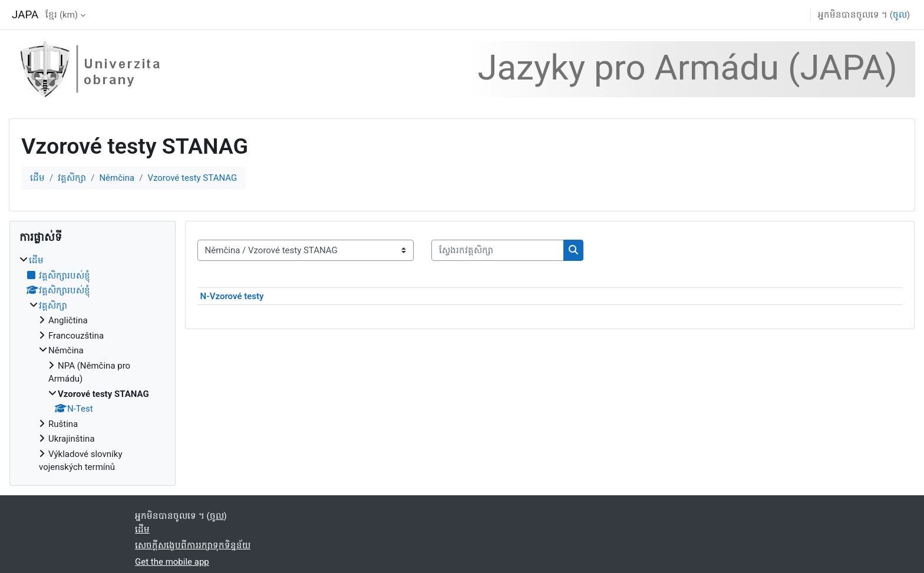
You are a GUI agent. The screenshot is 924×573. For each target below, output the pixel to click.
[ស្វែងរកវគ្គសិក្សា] (498, 251)
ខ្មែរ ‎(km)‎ (62, 15)
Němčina (117, 178)
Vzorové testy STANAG (192, 178)
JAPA (25, 15)
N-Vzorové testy (232, 296)
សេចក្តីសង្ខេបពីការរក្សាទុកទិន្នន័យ (193, 545)
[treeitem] (93, 364)
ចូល (900, 15)
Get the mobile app (172, 562)
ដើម (37, 178)
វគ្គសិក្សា (72, 178)
